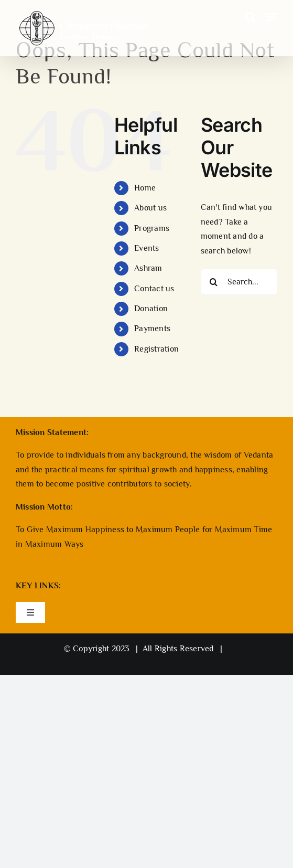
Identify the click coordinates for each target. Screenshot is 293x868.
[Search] (214, 282)
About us (150, 208)
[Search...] (239, 282)
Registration (156, 349)
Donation (151, 309)
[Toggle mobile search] (251, 17)
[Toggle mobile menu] (272, 17)
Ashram (148, 268)
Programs (152, 228)
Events (146, 248)
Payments (152, 329)
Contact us (154, 289)
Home (145, 188)
